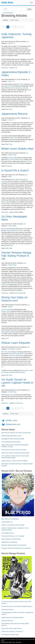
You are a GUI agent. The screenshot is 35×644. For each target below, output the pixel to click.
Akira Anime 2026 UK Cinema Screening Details (15, 453)
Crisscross (11, 158)
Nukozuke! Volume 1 (7, 621)
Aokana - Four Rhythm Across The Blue (13, 525)
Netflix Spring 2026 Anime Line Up (11, 436)
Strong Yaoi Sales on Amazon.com (14, 299)
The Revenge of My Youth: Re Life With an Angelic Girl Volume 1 (17, 613)
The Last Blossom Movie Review (11, 442)
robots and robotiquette (15, 356)
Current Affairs (12, 226)
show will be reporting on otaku (17, 88)
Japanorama (7, 86)
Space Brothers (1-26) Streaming (11, 539)
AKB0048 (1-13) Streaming (9, 542)
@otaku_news (11, 420)
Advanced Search (8, 13)
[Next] (23, 27)
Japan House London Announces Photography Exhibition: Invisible (15, 446)
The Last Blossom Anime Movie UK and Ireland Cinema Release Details (15, 457)
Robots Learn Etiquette (16, 343)
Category (5, 20)
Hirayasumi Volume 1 (8, 610)
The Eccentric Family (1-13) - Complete (13, 536)
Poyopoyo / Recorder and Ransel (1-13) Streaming (16, 548)
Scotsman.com (8, 395)
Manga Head (5, 285)
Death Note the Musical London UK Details (14, 450)
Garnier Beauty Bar (20, 293)
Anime (10, 43)
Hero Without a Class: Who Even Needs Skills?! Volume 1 (15, 624)
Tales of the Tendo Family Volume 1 (12, 628)
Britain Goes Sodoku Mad (17, 149)
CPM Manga (12, 332)
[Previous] (3, 27)
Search (29, 9)
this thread (7, 202)
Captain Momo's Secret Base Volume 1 (13, 617)
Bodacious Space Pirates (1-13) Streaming (14, 545)
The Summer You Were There (10, 635)
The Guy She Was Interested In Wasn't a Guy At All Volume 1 (16, 602)
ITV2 (18, 46)
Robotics (19, 349)
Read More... (5, 68)
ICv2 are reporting (7, 309)
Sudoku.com (9, 245)
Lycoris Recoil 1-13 (7, 522)
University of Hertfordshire (16, 354)
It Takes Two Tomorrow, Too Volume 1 (12, 631)
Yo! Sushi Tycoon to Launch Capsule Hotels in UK (17, 383)
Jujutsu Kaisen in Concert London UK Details (14, 461)
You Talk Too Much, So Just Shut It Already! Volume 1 (17, 606)
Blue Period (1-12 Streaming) (10, 519)
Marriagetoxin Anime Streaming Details (13, 439)
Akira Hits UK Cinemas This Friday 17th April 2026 (16, 433)
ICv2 (7, 338)
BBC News (7, 230)
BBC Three (20, 84)
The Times (29, 161)
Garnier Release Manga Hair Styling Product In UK (16, 256)
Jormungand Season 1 (8, 533)
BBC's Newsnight (6, 229)
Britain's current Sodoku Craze (14, 159)
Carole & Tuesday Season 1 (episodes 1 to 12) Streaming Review (15, 529)
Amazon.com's (6, 311)
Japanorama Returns (14, 114)
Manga (10, 307)
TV (14, 43)
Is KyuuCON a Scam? (15, 170)
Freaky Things (12, 155)
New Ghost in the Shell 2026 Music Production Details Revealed (17, 465)
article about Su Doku (17, 230)
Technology (12, 349)
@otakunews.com (13, 424)
